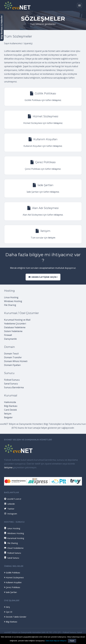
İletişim (8, 414)
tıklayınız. (57, 100)
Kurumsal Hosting (14, 538)
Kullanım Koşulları (13, 582)
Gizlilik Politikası (12, 573)
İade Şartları (10, 592)
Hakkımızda (10, 402)
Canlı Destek (10, 410)
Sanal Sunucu (11, 384)
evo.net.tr (16, 51)
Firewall (8, 335)
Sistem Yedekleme (13, 331)
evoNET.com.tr (13, 499)
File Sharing (10, 305)
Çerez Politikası (12, 587)
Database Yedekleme (15, 327)
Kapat (72, 641)
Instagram (10, 514)
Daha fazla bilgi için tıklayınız (56, 641)
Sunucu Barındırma (14, 387)
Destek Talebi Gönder (15, 617)
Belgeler (8, 417)
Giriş (7, 607)
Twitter (9, 509)
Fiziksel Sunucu (12, 380)
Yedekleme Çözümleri (15, 324)
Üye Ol (8, 612)
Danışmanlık (10, 339)
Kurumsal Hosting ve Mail (17, 320)
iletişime (8, 467)
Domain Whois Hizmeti (16, 361)
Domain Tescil (11, 354)
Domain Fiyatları (12, 365)
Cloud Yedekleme (14, 548)
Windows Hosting (13, 301)
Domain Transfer (13, 357)
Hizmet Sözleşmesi (14, 577)
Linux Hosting (11, 297)
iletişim (52, 238)
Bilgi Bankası (11, 406)
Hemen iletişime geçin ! (43, 277)
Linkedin (9, 504)
